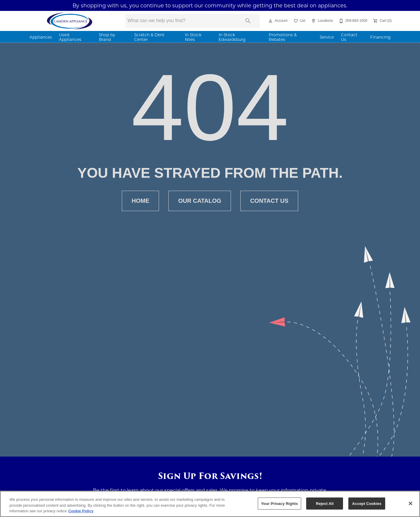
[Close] (411, 503)
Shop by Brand (107, 37)
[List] (299, 21)
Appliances (41, 37)
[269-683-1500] (353, 21)
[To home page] (70, 21)
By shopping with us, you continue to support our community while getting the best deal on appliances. (210, 5)
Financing (380, 37)
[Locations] (321, 21)
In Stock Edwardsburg (232, 37)
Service (327, 37)
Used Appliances (70, 37)
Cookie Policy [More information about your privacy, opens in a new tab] (81, 511)
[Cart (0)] (382, 21)
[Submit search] (248, 21)
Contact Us (349, 37)
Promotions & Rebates (283, 37)
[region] (210, 504)
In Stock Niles (193, 37)
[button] (270, 21)
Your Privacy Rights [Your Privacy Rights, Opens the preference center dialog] (279, 503)
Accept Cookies (367, 503)
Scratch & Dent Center (149, 37)
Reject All (325, 503)
